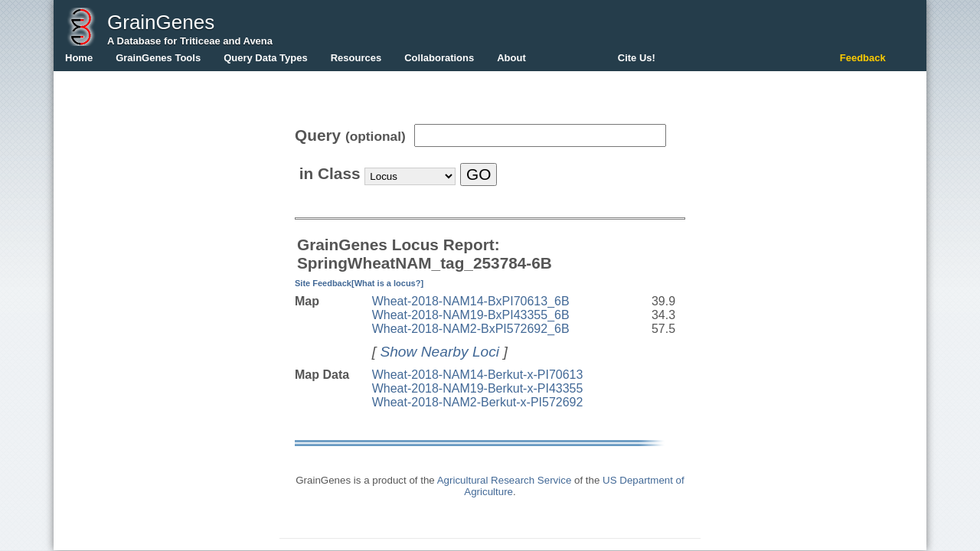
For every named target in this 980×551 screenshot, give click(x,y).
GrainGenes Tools (158, 58)
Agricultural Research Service (505, 480)
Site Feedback (323, 283)
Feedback (863, 58)
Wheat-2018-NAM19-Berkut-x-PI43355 (478, 388)
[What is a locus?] (387, 283)
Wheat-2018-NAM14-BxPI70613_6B (471, 301)
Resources (356, 58)
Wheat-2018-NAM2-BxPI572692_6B (471, 329)
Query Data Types (266, 58)
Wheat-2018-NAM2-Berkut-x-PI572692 (478, 402)
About (511, 58)
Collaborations (439, 58)
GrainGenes (161, 22)
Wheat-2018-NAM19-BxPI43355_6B (471, 315)
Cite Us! (637, 58)
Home (79, 58)
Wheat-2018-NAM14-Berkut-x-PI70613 (478, 375)
